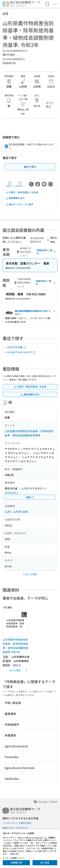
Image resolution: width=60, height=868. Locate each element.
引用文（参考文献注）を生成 (22, 192)
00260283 (10, 493)
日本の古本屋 (17, 347)
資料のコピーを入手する (15, 828)
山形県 (25, 488)
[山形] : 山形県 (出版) (16, 512)
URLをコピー (20, 184)
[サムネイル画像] (16, 623)
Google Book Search (21, 352)
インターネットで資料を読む (17, 823)
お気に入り (10, 184)
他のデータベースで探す (19, 204)
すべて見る (50, 105)
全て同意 (45, 863)
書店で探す (30, 167)
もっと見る (19, 670)
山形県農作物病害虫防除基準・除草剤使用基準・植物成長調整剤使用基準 (29, 433)
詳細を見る (15, 854)
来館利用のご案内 (47, 252)
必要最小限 (16, 863)
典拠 (30, 497)
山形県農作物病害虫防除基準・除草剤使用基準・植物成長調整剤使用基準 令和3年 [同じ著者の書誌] (15, 646)
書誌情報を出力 (15, 198)
